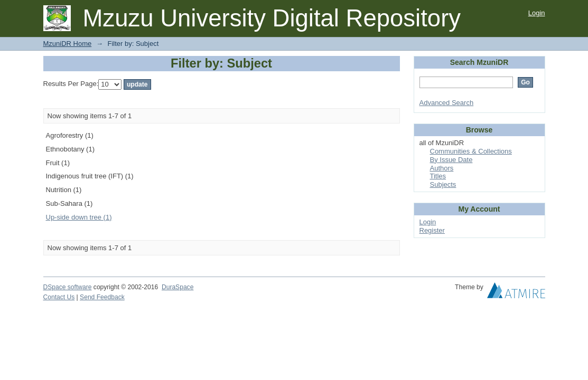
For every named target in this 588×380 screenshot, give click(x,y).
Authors (442, 168)
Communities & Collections (471, 151)
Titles (438, 176)
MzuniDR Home (68, 44)
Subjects (443, 184)
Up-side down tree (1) (79, 217)
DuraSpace (178, 287)
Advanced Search (447, 103)
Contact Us (59, 297)
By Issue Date (451, 160)
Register (432, 230)
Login (537, 13)
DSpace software (68, 287)
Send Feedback (102, 297)
